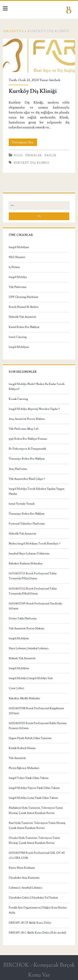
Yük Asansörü (17, 758)
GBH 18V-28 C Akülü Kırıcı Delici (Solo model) (37, 933)
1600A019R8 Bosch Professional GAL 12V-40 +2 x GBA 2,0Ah (37, 855)
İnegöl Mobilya (18, 277)
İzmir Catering (18, 337)
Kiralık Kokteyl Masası (22, 748)
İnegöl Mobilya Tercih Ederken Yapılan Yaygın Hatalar (37, 491)
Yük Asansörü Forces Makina (26, 628)
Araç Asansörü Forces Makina (27, 419)
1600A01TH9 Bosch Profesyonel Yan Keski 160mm (35, 606)
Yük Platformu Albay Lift (24, 429)
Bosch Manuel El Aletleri (24, 307)
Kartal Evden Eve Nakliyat (24, 327)
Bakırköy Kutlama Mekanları (26, 564)
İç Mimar (14, 267)
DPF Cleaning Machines (24, 297)
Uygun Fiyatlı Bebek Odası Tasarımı (30, 738)
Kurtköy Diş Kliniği (39, 56)
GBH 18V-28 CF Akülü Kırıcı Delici (30, 923)
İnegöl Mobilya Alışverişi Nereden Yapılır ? (34, 409)
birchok (55, 80)
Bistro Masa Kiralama (22, 868)
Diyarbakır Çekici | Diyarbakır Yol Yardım (33, 898)
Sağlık (50, 155)
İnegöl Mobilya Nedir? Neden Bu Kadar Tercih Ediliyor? (37, 387)
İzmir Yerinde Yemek (22, 504)
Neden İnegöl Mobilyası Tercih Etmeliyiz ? (35, 544)
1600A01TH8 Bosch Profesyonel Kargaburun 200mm (36, 711)
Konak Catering (18, 399)
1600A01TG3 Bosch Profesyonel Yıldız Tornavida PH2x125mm (33, 576)
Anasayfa (13, 31)
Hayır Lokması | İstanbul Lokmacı (29, 648)
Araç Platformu (18, 469)
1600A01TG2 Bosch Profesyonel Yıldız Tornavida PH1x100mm (33, 591)
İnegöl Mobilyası (19, 247)
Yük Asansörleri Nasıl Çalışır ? (27, 479)
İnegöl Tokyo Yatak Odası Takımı (29, 778)
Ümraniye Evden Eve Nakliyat (27, 459)
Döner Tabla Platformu (23, 618)
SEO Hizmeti (17, 257)
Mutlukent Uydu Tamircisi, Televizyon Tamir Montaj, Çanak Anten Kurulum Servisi (36, 810)
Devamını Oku (25, 142)
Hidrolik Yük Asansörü (22, 317)
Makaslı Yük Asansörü (22, 658)
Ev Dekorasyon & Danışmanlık (27, 449)
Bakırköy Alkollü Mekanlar (24, 698)
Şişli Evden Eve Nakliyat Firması (28, 439)
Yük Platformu (17, 287)
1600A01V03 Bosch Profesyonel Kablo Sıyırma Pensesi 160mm (38, 726)
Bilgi (18, 155)
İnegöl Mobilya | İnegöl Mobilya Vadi (31, 678)
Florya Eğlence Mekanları (24, 768)
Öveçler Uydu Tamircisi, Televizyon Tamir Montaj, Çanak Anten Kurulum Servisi (34, 840)
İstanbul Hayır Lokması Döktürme (29, 554)
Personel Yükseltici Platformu (27, 524)
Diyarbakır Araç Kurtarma (24, 878)
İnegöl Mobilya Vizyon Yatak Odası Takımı (34, 788)
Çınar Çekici (16, 688)
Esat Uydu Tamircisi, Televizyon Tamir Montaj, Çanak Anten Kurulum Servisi (37, 825)
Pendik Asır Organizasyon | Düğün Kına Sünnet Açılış (38, 910)
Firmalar (34, 155)
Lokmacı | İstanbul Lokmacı (25, 888)
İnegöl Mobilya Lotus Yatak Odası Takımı (33, 798)
